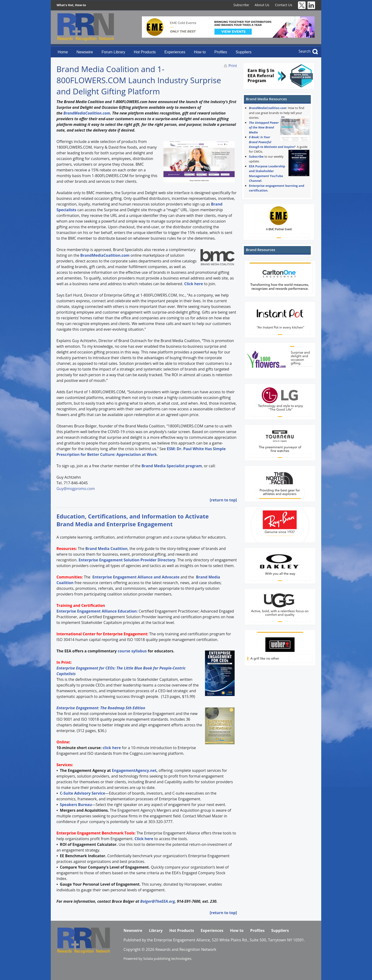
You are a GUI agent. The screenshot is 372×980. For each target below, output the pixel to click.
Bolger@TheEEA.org (158, 901)
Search (305, 51)
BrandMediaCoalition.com (87, 113)
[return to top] (223, 500)
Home (63, 52)
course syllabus (132, 651)
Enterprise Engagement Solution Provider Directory (127, 560)
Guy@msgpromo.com (76, 489)
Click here (193, 284)
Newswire (85, 52)
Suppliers (244, 52)
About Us (262, 5)
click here (112, 748)
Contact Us (284, 5)
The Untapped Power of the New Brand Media (264, 127)
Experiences (175, 52)
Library (156, 930)
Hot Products (145, 52)
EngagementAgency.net (134, 770)
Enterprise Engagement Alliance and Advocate (135, 577)
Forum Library (113, 52)
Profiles (221, 52)
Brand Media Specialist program (172, 466)
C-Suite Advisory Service (82, 793)
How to (200, 52)
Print (233, 66)
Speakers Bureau (76, 805)
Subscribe (241, 5)
